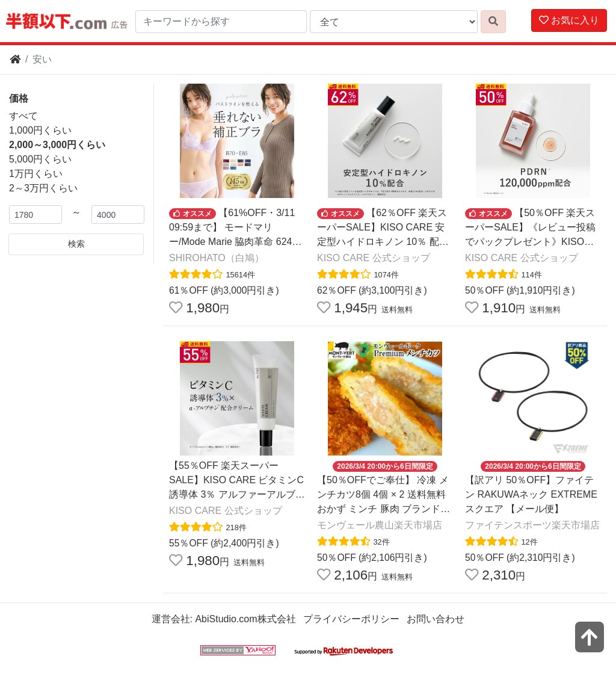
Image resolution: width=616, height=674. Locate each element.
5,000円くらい (40, 159)
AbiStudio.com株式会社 (245, 619)
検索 (76, 244)
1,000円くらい (40, 130)
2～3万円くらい (43, 188)
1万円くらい (36, 174)
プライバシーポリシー (351, 619)
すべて (23, 116)
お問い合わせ (436, 619)
